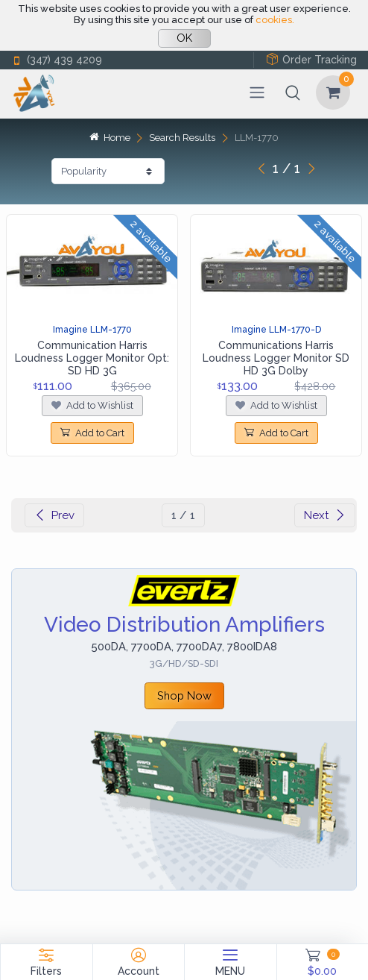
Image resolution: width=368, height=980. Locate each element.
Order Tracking (311, 59)
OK (184, 38)
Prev (54, 515)
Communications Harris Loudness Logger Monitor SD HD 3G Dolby (276, 358)
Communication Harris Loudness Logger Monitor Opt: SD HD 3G (92, 358)
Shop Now (184, 695)
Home (110, 138)
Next (325, 515)
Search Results (182, 138)
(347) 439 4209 (57, 60)
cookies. (275, 20)
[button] (293, 92)
